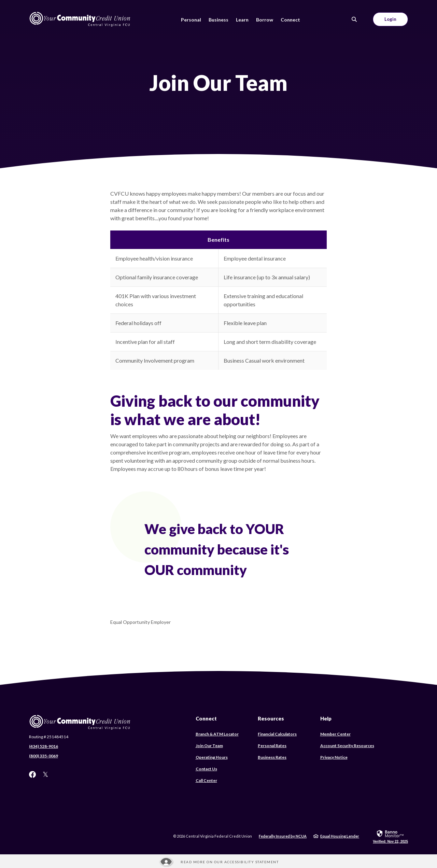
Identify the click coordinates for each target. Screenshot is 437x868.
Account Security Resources (347, 746)
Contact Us (206, 769)
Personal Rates (272, 746)
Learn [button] (242, 20)
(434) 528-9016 (44, 746)
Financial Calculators (277, 734)
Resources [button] (271, 718)
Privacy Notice (334, 757)
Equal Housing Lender (340, 836)
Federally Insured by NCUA (283, 836)
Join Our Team (209, 746)
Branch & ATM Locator (217, 734)
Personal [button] (191, 20)
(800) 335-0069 (44, 756)
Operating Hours (212, 757)
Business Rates (272, 757)
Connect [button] (290, 20)
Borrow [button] (265, 20)
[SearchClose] (354, 19)
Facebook (32, 774)
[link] (390, 836)
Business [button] (218, 20)
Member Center (335, 734)
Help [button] (326, 718)
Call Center (206, 780)
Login (390, 19)
